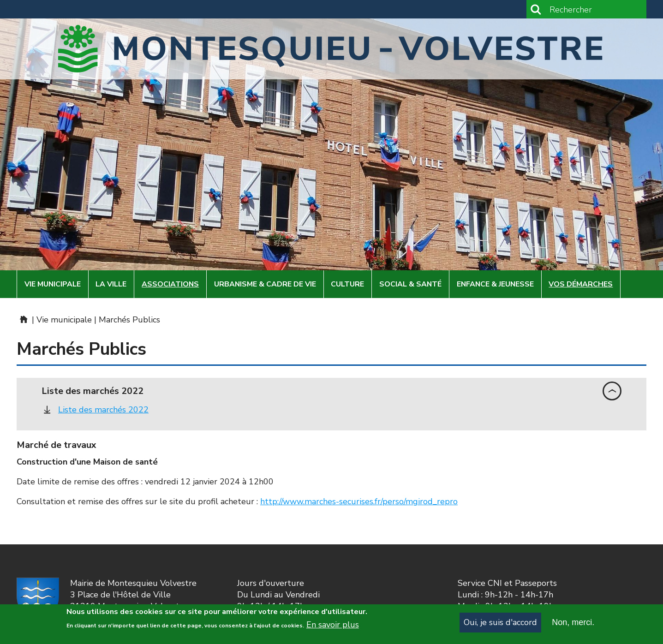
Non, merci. (573, 626)
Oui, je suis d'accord (500, 626)
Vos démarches (581, 284)
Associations (170, 284)
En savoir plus (333, 628)
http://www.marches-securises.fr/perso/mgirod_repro (359, 501)
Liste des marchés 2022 (103, 410)
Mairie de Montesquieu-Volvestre (23, 319)
